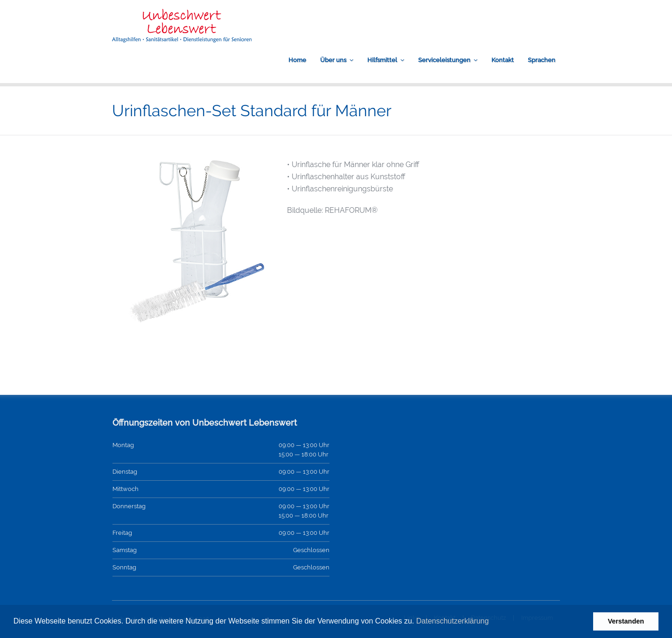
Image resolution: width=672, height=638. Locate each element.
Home (297, 60)
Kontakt (503, 60)
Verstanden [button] (626, 621)
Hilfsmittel (382, 60)
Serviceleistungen (444, 60)
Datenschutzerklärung (453, 621)
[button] (492, 622)
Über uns (333, 60)
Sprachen (542, 60)
